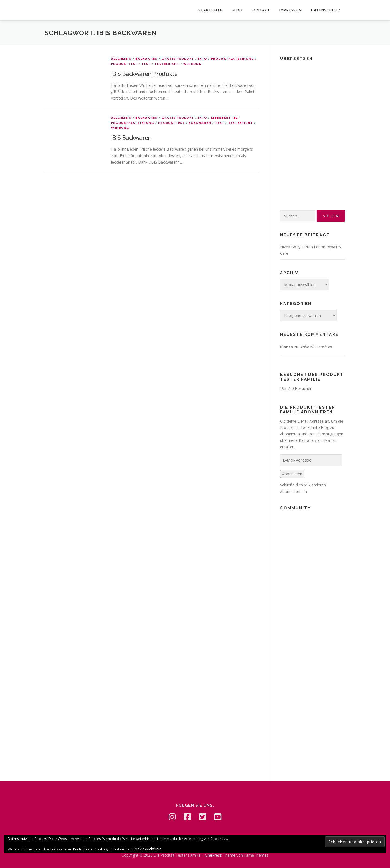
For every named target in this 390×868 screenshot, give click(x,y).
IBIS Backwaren (131, 137)
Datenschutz (326, 10)
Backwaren (147, 59)
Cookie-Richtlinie (147, 849)
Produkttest (124, 64)
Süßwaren (200, 123)
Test (146, 64)
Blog (237, 10)
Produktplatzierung (233, 59)
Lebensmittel (224, 117)
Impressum (291, 10)
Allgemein (121, 59)
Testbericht (167, 64)
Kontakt (261, 10)
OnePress (213, 855)
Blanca (287, 347)
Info (202, 59)
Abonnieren (292, 474)
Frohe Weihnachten (316, 347)
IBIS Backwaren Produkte (144, 74)
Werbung (192, 64)
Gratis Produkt (178, 59)
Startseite (210, 10)
